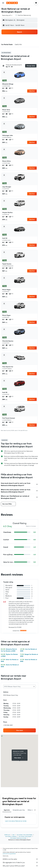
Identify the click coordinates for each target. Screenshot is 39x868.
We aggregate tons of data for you (20, 862)
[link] (19, 730)
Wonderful (9, 585)
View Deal (32, 91)
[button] (3, 3)
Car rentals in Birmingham (25, 836)
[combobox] (7, 15)
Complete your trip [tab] (19, 810)
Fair (7, 594)
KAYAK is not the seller (20, 859)
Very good (9, 587)
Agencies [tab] (7, 810)
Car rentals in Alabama (11, 836)
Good (7, 590)
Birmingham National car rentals (18, 838)
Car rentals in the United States (25, 835)
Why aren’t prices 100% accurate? (20, 866)
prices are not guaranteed (9, 854)
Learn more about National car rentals (16, 821)
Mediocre (9, 596)
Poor (7, 598)
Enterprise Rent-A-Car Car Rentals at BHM (9, 650)
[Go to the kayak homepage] (12, 3)
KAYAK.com (7, 835)
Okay (7, 592)
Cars (13, 835)
